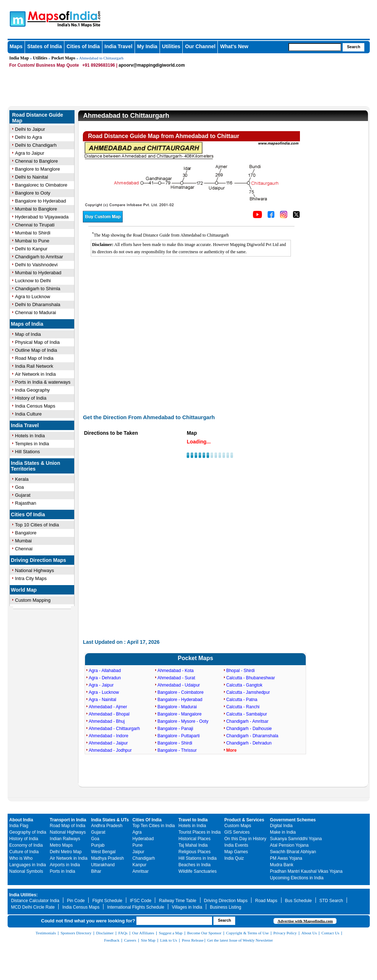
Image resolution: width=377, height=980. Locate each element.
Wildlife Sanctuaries (197, 871)
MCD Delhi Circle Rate (33, 907)
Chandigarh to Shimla (38, 289)
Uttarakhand (103, 865)
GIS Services (237, 832)
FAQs (123, 933)
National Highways (35, 570)
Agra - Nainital (102, 700)
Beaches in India (194, 865)
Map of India (28, 334)
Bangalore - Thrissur (177, 750)
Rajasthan (26, 503)
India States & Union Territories (35, 466)
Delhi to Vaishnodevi (37, 265)
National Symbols (26, 871)
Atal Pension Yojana (289, 845)
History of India (31, 398)
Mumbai (24, 541)
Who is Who (21, 858)
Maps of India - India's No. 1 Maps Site (84, 15)
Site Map (148, 940)
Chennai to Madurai (36, 312)
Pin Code (76, 901)
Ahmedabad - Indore (108, 736)
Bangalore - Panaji (175, 729)
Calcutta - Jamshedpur (248, 692)
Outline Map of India (36, 350)
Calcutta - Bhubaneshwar (251, 678)
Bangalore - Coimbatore (180, 692)
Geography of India (28, 832)
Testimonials (46, 933)
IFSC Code (141, 901)
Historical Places (194, 839)
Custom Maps (238, 826)
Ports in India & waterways (43, 382)
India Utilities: (24, 895)
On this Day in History (245, 839)
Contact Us (331, 933)
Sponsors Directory (76, 933)
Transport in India (68, 820)
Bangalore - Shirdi (175, 743)
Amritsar (141, 871)
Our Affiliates (143, 933)
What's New (234, 46)
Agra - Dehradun (105, 678)
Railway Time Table (177, 901)
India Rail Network (34, 366)
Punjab (98, 845)
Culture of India (24, 852)
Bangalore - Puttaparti (179, 736)
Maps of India (27, 324)
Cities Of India (28, 514)
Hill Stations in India (197, 858)
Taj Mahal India (193, 845)
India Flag (19, 826)
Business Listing (226, 907)
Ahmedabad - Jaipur (108, 743)
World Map (24, 590)
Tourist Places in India (200, 832)
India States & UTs (110, 820)
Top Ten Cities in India (154, 826)
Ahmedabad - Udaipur (179, 685)
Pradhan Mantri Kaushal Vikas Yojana (306, 871)
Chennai (24, 549)
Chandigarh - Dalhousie (249, 729)
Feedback (112, 940)
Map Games (236, 852)
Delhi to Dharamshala (38, 305)
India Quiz (234, 858)
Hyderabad (143, 839)
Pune (137, 845)
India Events (236, 845)
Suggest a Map (171, 933)
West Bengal (103, 852)
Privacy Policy (285, 933)
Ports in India (63, 871)
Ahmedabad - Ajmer (108, 707)
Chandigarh (144, 858)
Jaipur (138, 852)
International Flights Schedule (136, 907)
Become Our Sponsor (204, 933)
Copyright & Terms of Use (247, 933)
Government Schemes (293, 820)
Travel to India (193, 820)
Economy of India (26, 845)
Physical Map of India (38, 342)
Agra (137, 832)
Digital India (281, 826)
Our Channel (200, 46)
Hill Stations (28, 452)
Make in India (283, 832)
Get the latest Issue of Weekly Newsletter (240, 940)
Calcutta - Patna (242, 700)
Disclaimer (105, 933)
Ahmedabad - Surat (176, 678)
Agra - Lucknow (104, 692)
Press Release (193, 940)
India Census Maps (35, 406)
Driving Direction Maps (38, 560)
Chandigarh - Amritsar (247, 721)
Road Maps (266, 901)
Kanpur (139, 865)
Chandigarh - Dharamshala (252, 736)
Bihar (96, 871)
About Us (309, 933)
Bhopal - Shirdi (240, 671)
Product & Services (244, 820)
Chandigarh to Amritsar (39, 257)
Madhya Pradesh (108, 858)
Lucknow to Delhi (33, 281)
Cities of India (83, 46)
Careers (130, 940)
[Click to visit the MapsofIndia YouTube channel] (257, 216)
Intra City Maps (31, 578)
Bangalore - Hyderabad (180, 700)
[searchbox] (315, 47)
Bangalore (26, 533)
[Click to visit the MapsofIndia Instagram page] (284, 216)
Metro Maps (61, 845)
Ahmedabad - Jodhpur (110, 750)
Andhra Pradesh (107, 826)
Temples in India (32, 444)
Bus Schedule (298, 901)
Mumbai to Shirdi (33, 233)
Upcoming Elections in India (297, 878)
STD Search (331, 901)
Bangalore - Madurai (177, 707)
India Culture (29, 414)
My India (147, 46)
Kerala (22, 479)
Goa (20, 487)
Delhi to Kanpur (31, 249)
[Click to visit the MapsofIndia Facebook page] (271, 216)
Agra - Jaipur (101, 685)
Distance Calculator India (35, 901)
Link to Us (169, 940)
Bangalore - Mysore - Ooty (183, 721)
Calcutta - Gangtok (244, 685)
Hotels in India (30, 436)
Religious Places (194, 852)
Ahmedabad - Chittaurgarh (114, 729)
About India (21, 820)
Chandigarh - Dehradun (249, 743)
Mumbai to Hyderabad (38, 273)
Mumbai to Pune (32, 241)
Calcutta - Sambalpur (247, 714)
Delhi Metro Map (66, 852)
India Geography (33, 390)
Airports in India (65, 865)
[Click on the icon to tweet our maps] (296, 216)
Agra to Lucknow (33, 297)
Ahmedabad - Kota (175, 671)
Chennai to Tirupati (35, 225)
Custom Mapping (33, 600)
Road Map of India (34, 358)
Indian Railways (65, 839)
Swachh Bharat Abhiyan (293, 852)
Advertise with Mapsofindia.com (305, 921)
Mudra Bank (282, 865)
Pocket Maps (63, 58)
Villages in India (187, 907)
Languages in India (28, 865)
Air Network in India (36, 374)
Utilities (171, 46)
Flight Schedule (107, 901)
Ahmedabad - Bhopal (109, 714)
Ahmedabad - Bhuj (107, 721)
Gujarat (23, 495)
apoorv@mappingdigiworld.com (152, 65)
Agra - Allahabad (105, 671)
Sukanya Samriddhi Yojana (296, 839)
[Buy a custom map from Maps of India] (103, 221)
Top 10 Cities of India (37, 525)
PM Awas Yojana (286, 858)
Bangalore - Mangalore (179, 714)
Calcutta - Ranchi (243, 707)
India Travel (118, 46)
